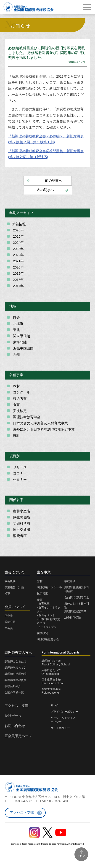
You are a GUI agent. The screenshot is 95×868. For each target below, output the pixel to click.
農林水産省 (21, 511)
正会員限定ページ (18, 736)
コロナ (18, 473)
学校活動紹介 (13, 686)
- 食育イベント (46, 615)
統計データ (13, 716)
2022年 (18, 255)
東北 (16, 330)
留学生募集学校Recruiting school (53, 681)
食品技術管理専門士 (77, 597)
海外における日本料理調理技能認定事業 (43, 429)
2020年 (18, 267)
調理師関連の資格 (16, 680)
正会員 (9, 616)
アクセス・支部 (17, 706)
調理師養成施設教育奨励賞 (77, 589)
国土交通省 (21, 530)
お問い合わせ (15, 726)
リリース (19, 467)
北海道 (18, 324)
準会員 (9, 628)
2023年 (18, 249)
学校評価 (70, 581)
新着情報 (19, 224)
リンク (55, 705)
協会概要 (10, 581)
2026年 (18, 230)
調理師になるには (16, 662)
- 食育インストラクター (49, 609)
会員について (15, 607)
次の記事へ (46, 190)
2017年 (18, 286)
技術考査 (19, 399)
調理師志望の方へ (18, 653)
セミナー (19, 480)
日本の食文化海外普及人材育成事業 (40, 423)
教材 (16, 386)
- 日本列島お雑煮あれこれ (49, 621)
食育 (16, 405)
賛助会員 (10, 622)
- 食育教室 (43, 604)
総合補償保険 (73, 618)
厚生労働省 (21, 517)
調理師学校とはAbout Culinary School (56, 663)
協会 (16, 317)
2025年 (18, 236)
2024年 (18, 243)
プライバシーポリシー (64, 712)
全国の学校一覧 (14, 692)
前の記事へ (54, 181)
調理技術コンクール (49, 587)
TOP (81, 856)
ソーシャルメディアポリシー (63, 720)
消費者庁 (19, 536)
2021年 (18, 261)
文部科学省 (21, 524)
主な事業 (44, 572)
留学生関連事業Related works (51, 691)
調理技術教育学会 (26, 417)
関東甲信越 (21, 336)
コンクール (21, 392)
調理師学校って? (15, 668)
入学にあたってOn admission (51, 672)
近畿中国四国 (23, 348)
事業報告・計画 (14, 587)
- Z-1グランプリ (47, 627)
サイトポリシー (60, 728)
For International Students (61, 652)
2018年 (18, 280)
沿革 (7, 594)
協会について (15, 572)
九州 (16, 355)
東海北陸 (19, 342)
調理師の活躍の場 (16, 674)
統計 (16, 436)
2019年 (18, 274)
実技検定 (19, 411)
